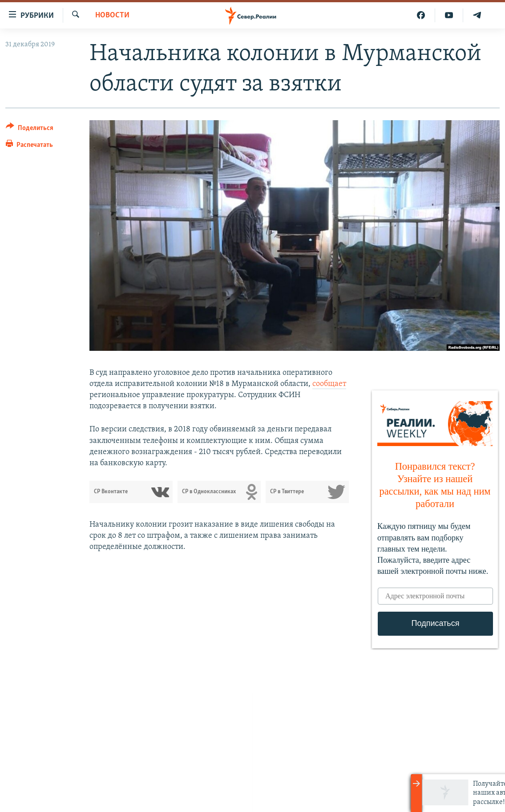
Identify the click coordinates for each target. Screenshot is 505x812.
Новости (112, 15)
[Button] (30, 129)
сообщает (329, 384)
